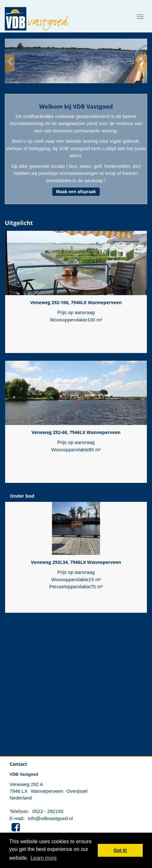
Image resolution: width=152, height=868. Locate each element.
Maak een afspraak (76, 192)
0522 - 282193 (48, 811)
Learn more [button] (44, 858)
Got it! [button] (120, 850)
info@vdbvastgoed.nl (50, 818)
